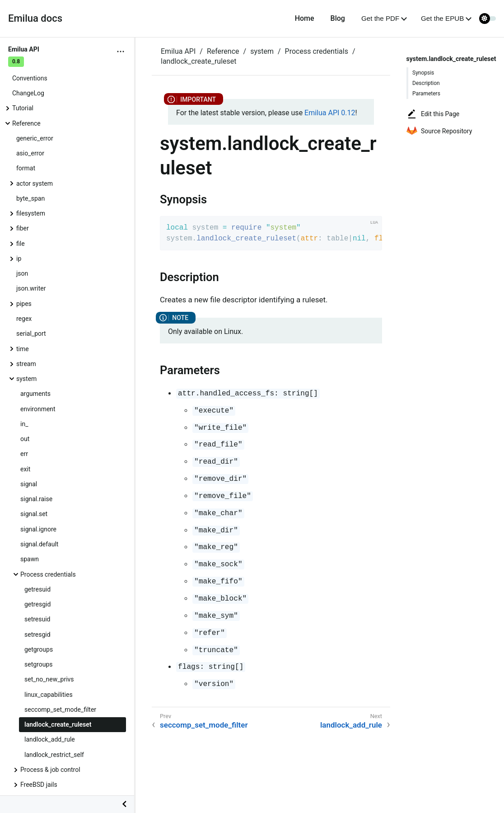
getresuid (37, 589)
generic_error (35, 138)
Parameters (426, 94)
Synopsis (423, 73)
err (24, 454)
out (25, 439)
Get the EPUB (442, 18)
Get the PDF (380, 18)
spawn (30, 559)
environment (38, 409)
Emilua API (178, 51)
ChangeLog (28, 93)
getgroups (39, 649)
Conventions (30, 78)
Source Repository (439, 131)
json (22, 273)
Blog (338, 18)
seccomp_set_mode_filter (60, 710)
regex (24, 319)
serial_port (31, 334)
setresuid (37, 619)
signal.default (39, 544)
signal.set (34, 514)
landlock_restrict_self (54, 755)
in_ (24, 424)
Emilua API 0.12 (330, 113)
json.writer (31, 288)
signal (29, 484)
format (26, 168)
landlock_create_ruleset (58, 724)
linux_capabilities (49, 695)
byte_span (30, 198)
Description (426, 83)
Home (305, 18)
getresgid (37, 604)
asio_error (30, 153)
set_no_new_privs (49, 679)
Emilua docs (35, 18)
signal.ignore (38, 529)
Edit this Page (433, 114)
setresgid (37, 634)
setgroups (39, 664)
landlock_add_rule (50, 739)
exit (25, 469)
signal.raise (36, 499)
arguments (35, 394)
